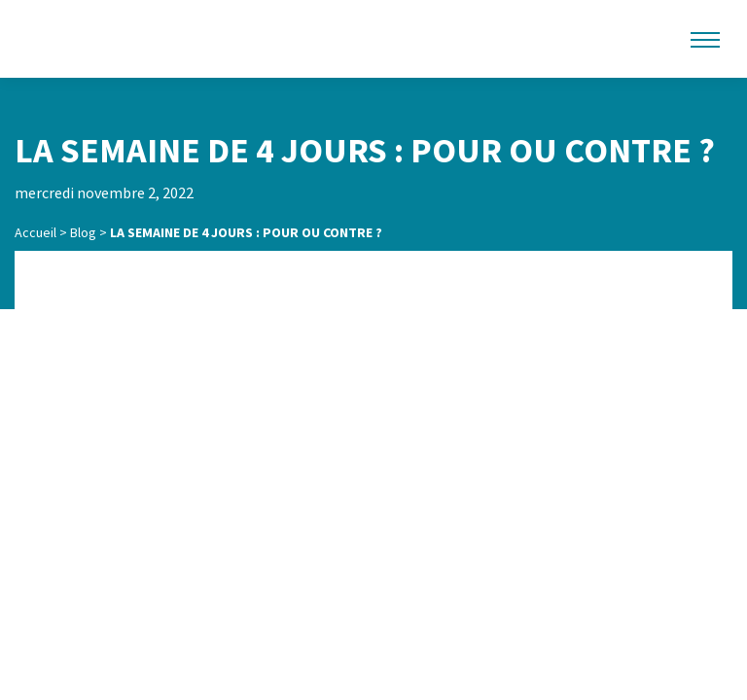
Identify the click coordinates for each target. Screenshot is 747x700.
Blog (83, 232)
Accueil (36, 232)
